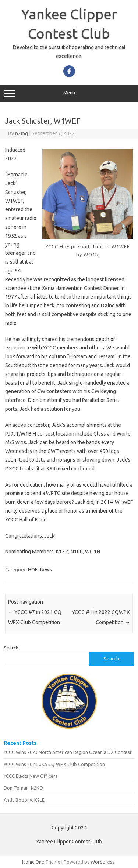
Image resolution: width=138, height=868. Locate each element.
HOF (33, 569)
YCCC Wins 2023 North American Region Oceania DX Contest (68, 752)
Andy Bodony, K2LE (24, 800)
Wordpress (102, 862)
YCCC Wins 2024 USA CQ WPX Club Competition (54, 764)
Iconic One (33, 862)
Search (11, 648)
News (46, 569)
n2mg (22, 133)
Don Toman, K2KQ (23, 788)
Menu (69, 94)
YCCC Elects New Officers (31, 776)
